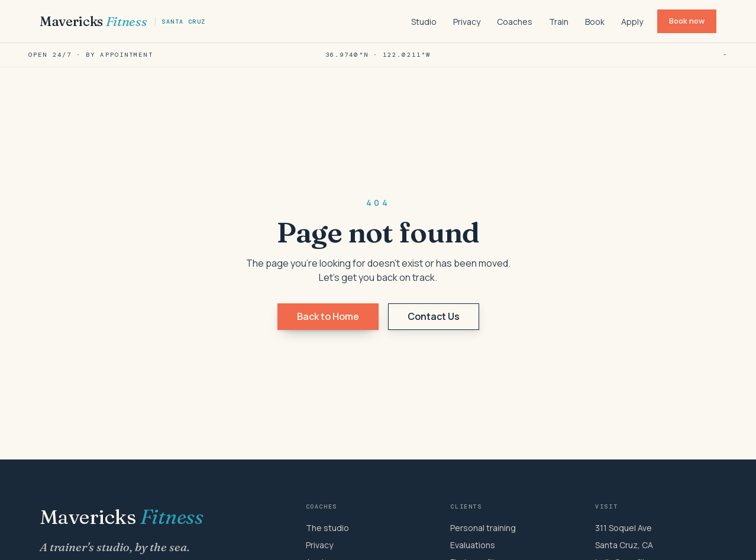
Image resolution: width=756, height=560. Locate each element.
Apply (632, 22)
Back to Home (328, 316)
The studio (327, 528)
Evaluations (473, 545)
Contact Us (434, 316)
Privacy (467, 22)
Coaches (515, 22)
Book (595, 22)
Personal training (483, 528)
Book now (687, 21)
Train (559, 22)
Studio (424, 22)
